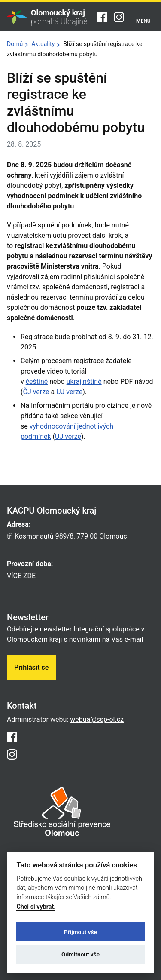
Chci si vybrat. (36, 907)
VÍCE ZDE (21, 576)
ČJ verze (36, 392)
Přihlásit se (31, 667)
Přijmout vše (80, 932)
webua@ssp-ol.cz (97, 719)
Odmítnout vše (80, 954)
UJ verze (69, 392)
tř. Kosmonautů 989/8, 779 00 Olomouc (67, 536)
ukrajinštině (84, 381)
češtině (37, 381)
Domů (15, 44)
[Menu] (144, 17)
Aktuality (43, 44)
